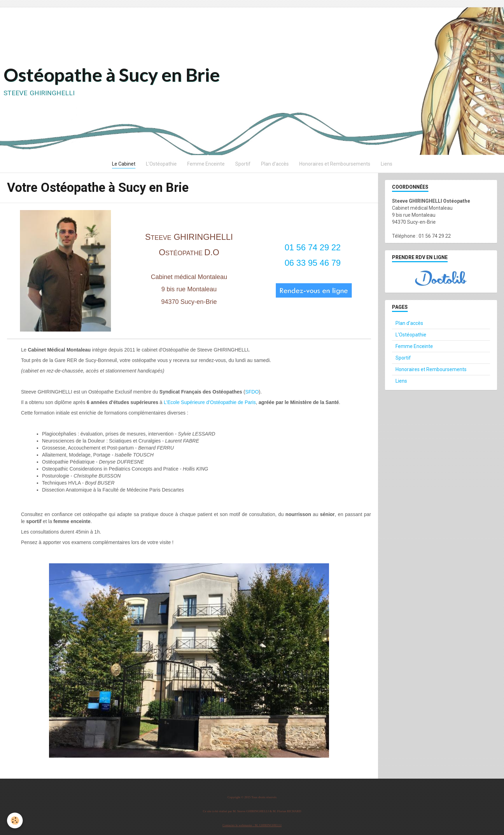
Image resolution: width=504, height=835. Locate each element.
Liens (387, 164)
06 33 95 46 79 (313, 263)
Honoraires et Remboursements (335, 164)
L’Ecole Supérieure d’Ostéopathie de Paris (210, 402)
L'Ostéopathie (161, 164)
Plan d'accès (275, 164)
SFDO (252, 392)
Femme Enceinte (206, 164)
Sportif (243, 164)
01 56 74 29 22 (313, 247)
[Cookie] (15, 820)
